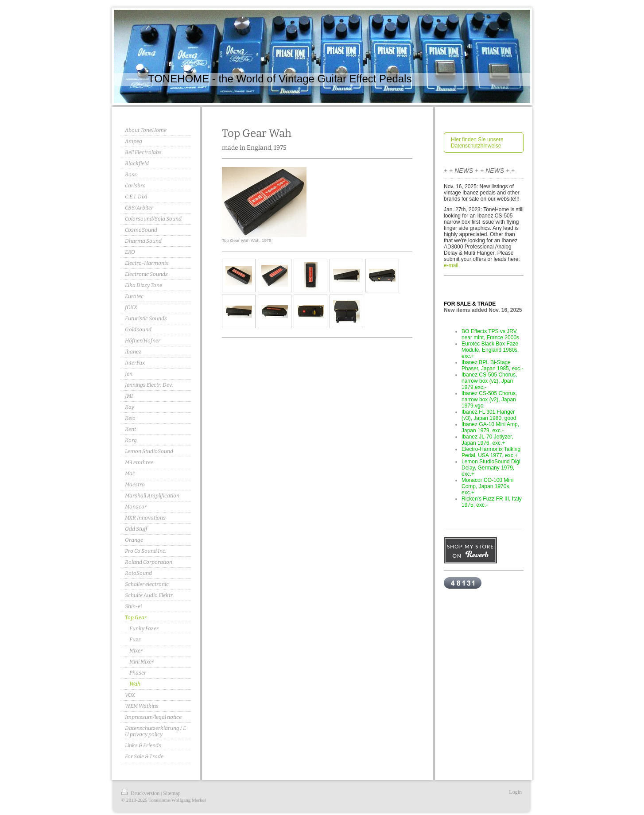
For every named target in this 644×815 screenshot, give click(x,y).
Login (515, 792)
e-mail (451, 265)
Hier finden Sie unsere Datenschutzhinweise (477, 143)
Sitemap (172, 793)
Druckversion (141, 793)
